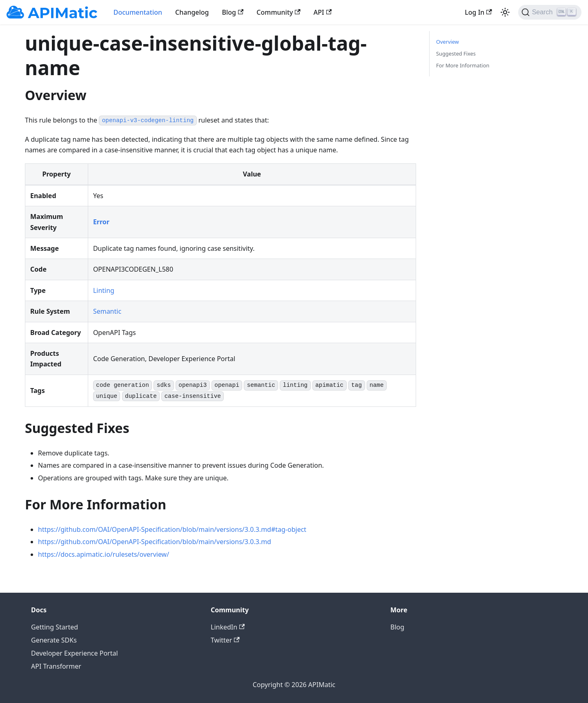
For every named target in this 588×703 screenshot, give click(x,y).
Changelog (192, 12)
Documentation (138, 12)
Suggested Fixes (456, 54)
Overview (448, 42)
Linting (104, 290)
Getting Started (55, 627)
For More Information (463, 65)
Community (278, 12)
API (323, 12)
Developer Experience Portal (75, 653)
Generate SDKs (54, 640)
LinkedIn (228, 627)
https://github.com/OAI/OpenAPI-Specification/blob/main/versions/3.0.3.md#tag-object (172, 529)
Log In (478, 12)
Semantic (107, 311)
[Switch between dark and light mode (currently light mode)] (505, 12)
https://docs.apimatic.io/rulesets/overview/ (104, 554)
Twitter (225, 640)
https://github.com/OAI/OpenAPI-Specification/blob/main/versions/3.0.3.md (155, 542)
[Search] (550, 12)
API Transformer (56, 666)
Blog (233, 12)
